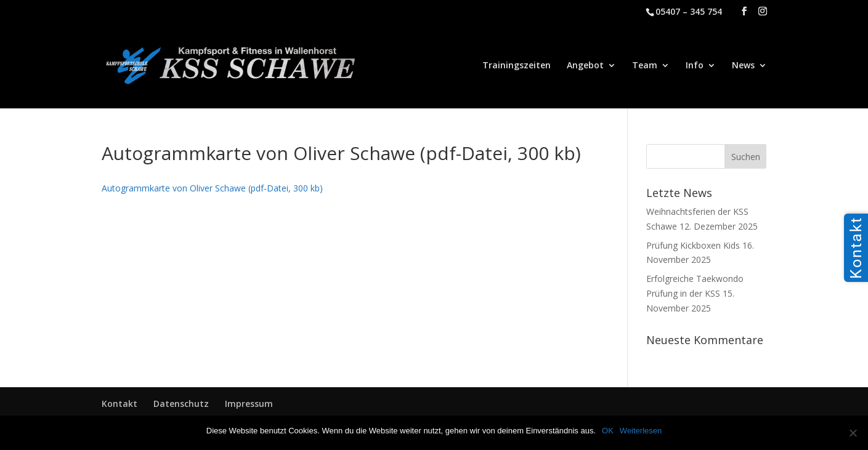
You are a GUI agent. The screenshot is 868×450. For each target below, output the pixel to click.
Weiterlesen (641, 431)
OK (608, 431)
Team (645, 66)
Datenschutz (181, 404)
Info (695, 66)
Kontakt (120, 404)
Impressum (249, 404)
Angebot (585, 66)
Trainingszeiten (517, 66)
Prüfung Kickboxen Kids (693, 245)
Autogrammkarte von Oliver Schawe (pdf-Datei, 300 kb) (212, 188)
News (743, 66)
